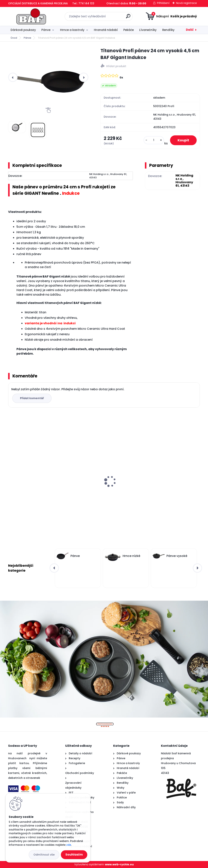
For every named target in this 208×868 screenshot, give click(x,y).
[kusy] (154, 140)
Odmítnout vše (44, 855)
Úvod (14, 38)
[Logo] (31, 16)
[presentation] (13, 77)
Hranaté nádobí (106, 30)
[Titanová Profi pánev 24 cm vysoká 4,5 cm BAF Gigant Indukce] (48, 77)
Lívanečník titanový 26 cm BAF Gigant (104, 483)
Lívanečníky (148, 30)
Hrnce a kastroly (72, 30)
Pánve (46, 30)
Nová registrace (186, 3)
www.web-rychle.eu (119, 864)
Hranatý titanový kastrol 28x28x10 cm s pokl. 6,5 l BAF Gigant (39, 485)
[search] (128, 18)
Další (190, 30)
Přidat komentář (32, 398)
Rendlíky (168, 30)
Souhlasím (74, 855)
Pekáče (129, 30)
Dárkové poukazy (23, 30)
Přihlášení (163, 3)
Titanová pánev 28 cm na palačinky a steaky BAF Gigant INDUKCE (168, 485)
